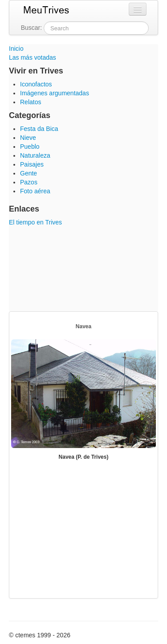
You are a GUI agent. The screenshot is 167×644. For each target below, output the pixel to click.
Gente (29, 173)
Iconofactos (36, 84)
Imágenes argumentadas (55, 93)
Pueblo (30, 147)
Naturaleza (35, 155)
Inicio (16, 49)
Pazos (29, 182)
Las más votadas (33, 57)
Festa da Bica (39, 129)
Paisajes (32, 164)
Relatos (31, 102)
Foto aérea (35, 191)
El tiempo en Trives (35, 222)
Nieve (28, 138)
